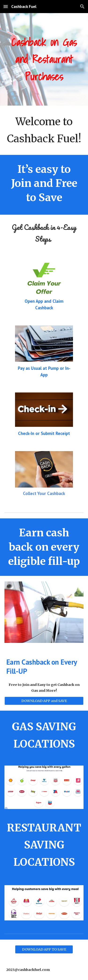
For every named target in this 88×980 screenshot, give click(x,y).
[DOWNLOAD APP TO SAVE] (44, 949)
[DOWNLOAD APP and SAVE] (44, 701)
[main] (44, 59)
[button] (6, 6)
